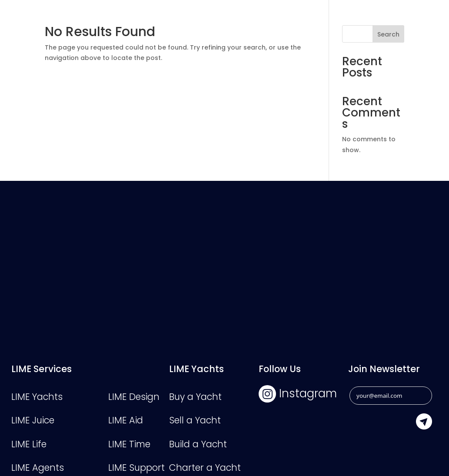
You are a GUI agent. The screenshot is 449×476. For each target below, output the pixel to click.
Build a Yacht (198, 444)
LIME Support (136, 468)
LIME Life (29, 444)
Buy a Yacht (195, 397)
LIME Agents (38, 468)
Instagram (298, 393)
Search (388, 34)
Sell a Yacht (195, 420)
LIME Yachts (37, 397)
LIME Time (129, 444)
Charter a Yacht (205, 468)
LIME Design (134, 397)
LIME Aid (126, 420)
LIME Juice (33, 420)
